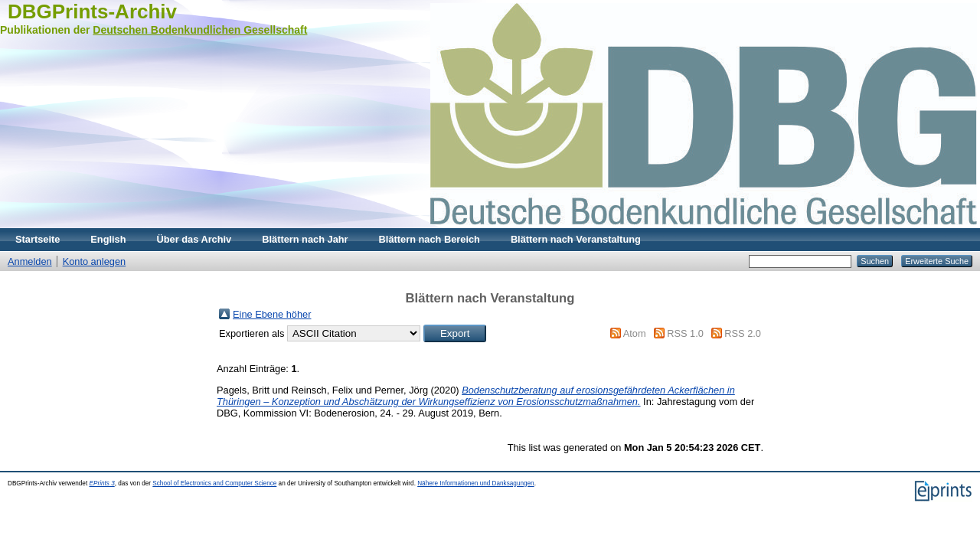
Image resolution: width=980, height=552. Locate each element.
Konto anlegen (95, 261)
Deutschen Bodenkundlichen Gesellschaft (200, 30)
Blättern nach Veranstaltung (576, 239)
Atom (635, 333)
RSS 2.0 (743, 333)
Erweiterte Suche (937, 261)
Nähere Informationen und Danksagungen (475, 483)
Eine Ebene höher (272, 314)
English (108, 239)
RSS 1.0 (685, 333)
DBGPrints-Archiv (92, 11)
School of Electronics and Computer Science (214, 483)
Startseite (38, 239)
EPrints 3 (101, 483)
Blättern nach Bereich (430, 239)
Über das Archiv (194, 239)
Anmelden (30, 261)
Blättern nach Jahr (305, 239)
